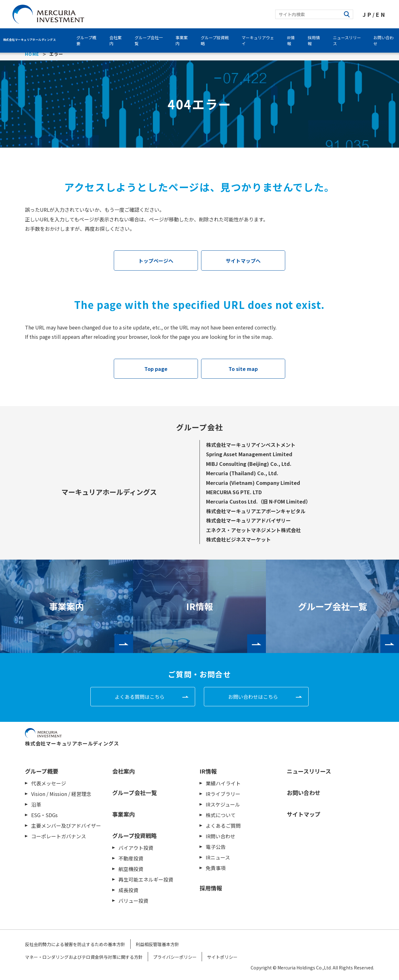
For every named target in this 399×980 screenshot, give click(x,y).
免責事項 (216, 868)
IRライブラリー (223, 794)
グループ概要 (86, 40)
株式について (221, 815)
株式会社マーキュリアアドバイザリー (248, 520)
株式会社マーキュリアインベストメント (251, 445)
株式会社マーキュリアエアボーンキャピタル (256, 511)
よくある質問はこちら (140, 697)
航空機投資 (131, 869)
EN (381, 14)
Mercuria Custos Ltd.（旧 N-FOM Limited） (258, 501)
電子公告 (216, 847)
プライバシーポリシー (175, 957)
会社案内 (115, 40)
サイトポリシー (222, 957)
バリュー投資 (133, 901)
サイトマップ (304, 814)
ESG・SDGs (44, 815)
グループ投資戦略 (215, 40)
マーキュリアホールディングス (109, 492)
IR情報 (291, 40)
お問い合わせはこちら (253, 697)
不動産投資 (131, 858)
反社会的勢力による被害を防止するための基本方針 (75, 944)
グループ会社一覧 (149, 40)
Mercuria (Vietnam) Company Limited (253, 483)
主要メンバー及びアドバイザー (66, 826)
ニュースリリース (347, 40)
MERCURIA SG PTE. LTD (234, 492)
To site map (243, 369)
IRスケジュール (223, 804)
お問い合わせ (304, 793)
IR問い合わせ (221, 836)
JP (368, 14)
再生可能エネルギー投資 (146, 879)
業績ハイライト (223, 783)
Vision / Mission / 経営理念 (61, 794)
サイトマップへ (243, 261)
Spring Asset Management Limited (249, 454)
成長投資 (128, 890)
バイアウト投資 (136, 848)
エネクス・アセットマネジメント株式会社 (253, 530)
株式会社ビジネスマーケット (238, 539)
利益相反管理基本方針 (157, 944)
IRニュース (218, 857)
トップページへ (156, 261)
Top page (156, 369)
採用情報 (314, 40)
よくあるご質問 (223, 826)
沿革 (36, 804)
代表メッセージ (49, 783)
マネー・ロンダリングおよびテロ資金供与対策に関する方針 (84, 957)
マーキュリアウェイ (258, 40)
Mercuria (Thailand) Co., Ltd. (242, 473)
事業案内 (182, 40)
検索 (347, 14)
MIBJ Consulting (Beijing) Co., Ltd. (249, 464)
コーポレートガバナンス (59, 836)
